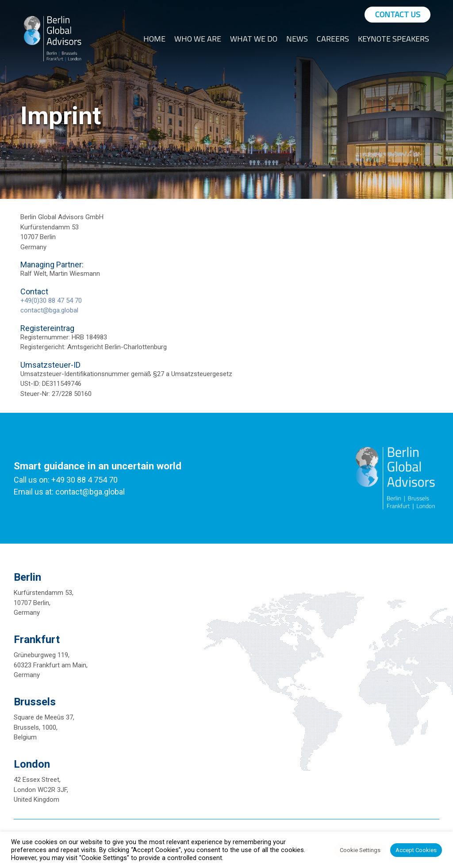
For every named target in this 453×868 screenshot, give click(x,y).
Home (154, 39)
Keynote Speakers (393, 39)
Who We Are (198, 39)
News (297, 39)
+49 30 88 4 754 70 (84, 480)
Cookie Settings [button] (360, 850)
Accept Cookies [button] (416, 850)
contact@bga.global (49, 310)
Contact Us (398, 14)
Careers (333, 39)
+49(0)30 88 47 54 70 (51, 301)
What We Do (254, 39)
